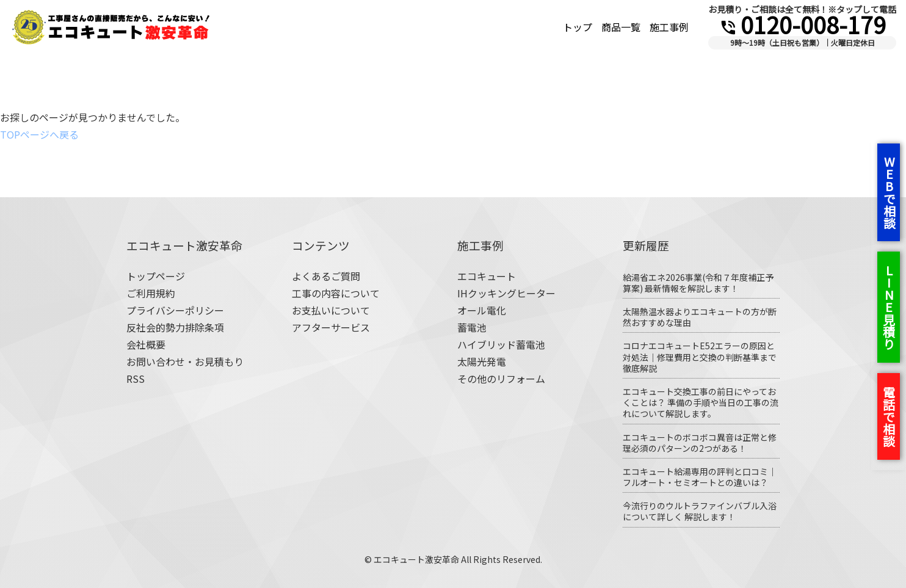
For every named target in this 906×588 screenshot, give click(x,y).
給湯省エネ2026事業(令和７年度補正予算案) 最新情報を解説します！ (698, 283)
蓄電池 (472, 327)
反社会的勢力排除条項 (175, 327)
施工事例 (669, 27)
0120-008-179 (803, 24)
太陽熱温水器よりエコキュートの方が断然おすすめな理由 (700, 317)
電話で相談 (889, 416)
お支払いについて (331, 310)
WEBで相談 (889, 192)
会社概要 (146, 344)
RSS (136, 379)
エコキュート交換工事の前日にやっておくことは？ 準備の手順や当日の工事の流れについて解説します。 (701, 402)
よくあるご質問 (326, 276)
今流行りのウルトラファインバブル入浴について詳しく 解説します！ (700, 511)
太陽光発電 (482, 361)
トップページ (156, 276)
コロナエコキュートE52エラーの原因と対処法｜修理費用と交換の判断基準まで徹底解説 (700, 357)
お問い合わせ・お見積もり (185, 361)
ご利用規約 (151, 293)
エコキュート (487, 276)
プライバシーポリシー (175, 310)
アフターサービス (331, 327)
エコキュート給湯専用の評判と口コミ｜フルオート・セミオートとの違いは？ (700, 477)
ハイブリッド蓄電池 (501, 344)
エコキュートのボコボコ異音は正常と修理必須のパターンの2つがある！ (700, 443)
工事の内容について (336, 293)
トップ (578, 27)
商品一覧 (621, 27)
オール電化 (482, 310)
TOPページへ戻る (39, 134)
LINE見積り (889, 307)
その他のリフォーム (501, 379)
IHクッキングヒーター (506, 293)
